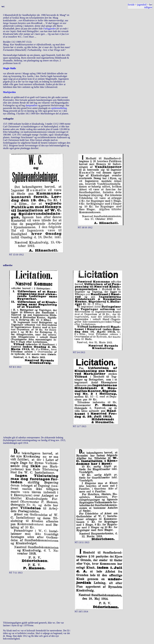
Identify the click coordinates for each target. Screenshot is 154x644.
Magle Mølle (9, 68)
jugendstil (142, 5)
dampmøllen (31, 105)
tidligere (148, 7)
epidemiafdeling (59, 108)
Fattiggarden (50, 29)
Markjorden (9, 92)
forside (131, 5)
